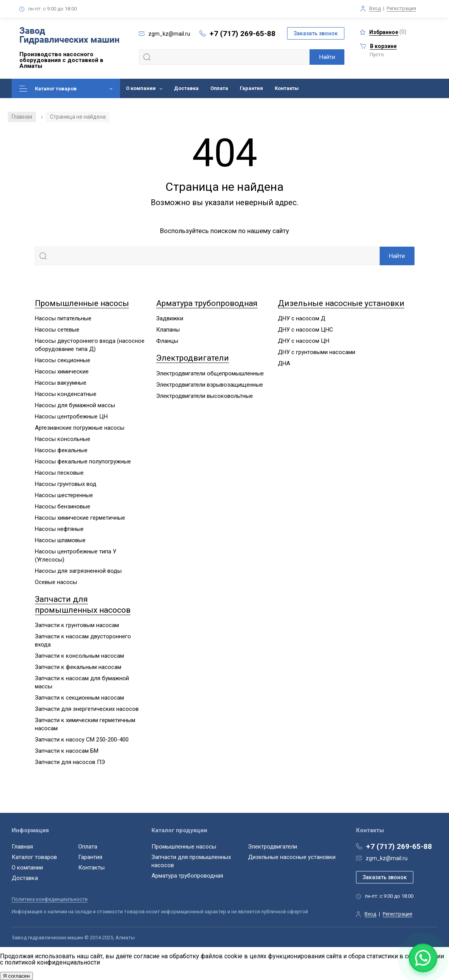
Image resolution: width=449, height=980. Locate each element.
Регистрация (401, 8)
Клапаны (168, 330)
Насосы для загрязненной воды (78, 571)
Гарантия (251, 88)
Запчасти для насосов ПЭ (70, 762)
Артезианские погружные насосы (80, 428)
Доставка (186, 88)
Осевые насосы (56, 582)
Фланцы (167, 341)
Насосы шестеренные (64, 495)
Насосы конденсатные (66, 394)
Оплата (219, 88)
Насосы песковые (59, 473)
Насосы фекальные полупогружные (83, 461)
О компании (141, 88)
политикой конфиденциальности (52, 962)
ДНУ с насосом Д (302, 318)
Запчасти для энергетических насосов (87, 709)
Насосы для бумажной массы (75, 405)
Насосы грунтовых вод (66, 484)
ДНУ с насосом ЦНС (305, 330)
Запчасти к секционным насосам (79, 698)
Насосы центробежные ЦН (71, 417)
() (383, 32)
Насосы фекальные (61, 450)
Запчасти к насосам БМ (67, 751)
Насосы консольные (63, 439)
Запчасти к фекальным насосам (78, 667)
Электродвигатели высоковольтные (205, 396)
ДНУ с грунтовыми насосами (317, 352)
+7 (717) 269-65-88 (243, 34)
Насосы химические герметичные (80, 518)
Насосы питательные (63, 318)
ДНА (284, 363)
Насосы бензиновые (63, 506)
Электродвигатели (193, 358)
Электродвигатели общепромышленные (210, 373)
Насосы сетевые (57, 330)
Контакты (287, 88)
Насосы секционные (63, 360)
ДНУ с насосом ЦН (304, 341)
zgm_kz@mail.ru (387, 858)
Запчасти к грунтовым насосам (77, 625)
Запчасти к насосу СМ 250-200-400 (82, 740)
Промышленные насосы (82, 303)
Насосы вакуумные (61, 383)
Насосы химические (62, 372)
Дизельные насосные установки (341, 303)
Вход (375, 8)
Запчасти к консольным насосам (79, 656)
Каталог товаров (56, 89)
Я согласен (16, 976)
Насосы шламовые (60, 540)
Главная (22, 117)
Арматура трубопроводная (207, 303)
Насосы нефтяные (59, 529)
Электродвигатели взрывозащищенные (210, 385)
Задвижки (170, 318)
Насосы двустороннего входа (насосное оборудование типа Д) (90, 345)
